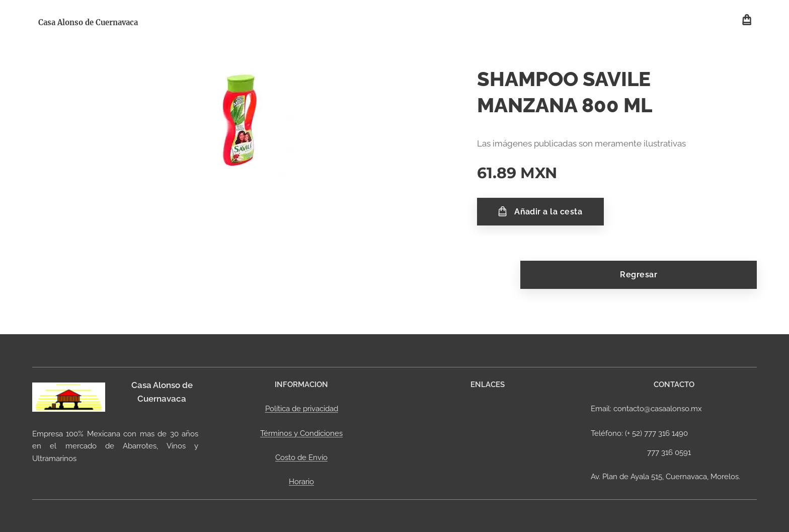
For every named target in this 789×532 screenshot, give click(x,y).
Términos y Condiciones (301, 433)
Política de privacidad (302, 409)
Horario (301, 482)
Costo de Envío (301, 458)
